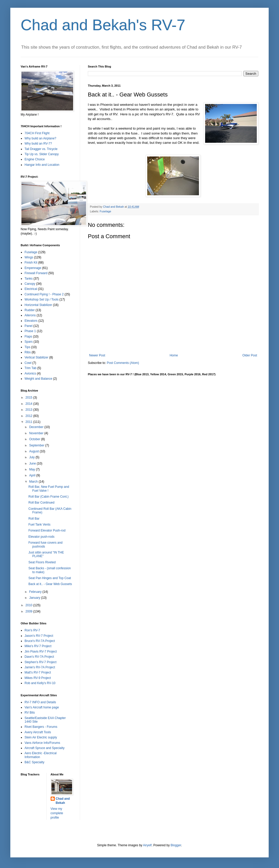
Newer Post (97, 355)
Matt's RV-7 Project (38, 672)
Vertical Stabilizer (36, 357)
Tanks (29, 279)
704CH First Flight (37, 133)
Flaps (28, 336)
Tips (27, 347)
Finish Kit (31, 263)
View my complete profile (57, 813)
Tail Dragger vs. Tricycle (41, 149)
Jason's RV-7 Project (39, 636)
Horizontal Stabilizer (38, 305)
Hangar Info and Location (42, 165)
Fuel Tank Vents (39, 525)
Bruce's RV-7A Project (40, 641)
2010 (29, 605)
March (34, 482)
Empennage (33, 268)
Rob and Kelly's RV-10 (40, 683)
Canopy (30, 284)
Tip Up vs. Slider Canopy (42, 154)
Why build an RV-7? (38, 144)
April (33, 475)
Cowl (28, 363)
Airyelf (147, 845)
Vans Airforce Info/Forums (42, 743)
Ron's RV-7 (32, 630)
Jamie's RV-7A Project (40, 667)
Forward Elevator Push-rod (47, 530)
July (32, 457)
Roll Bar (34, 519)
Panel (29, 326)
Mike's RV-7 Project (38, 646)
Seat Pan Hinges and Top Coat (50, 578)
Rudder (30, 310)
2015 (29, 398)
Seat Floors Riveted (42, 562)
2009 (29, 611)
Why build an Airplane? (40, 138)
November (37, 433)
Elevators (31, 321)
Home (174, 355)
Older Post (250, 355)
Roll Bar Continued (41, 503)
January (35, 598)
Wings (29, 257)
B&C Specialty (34, 762)
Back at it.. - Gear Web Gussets (50, 584)
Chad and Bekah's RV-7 (103, 25)
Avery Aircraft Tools (38, 732)
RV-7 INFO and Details (40, 702)
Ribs (28, 352)
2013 (29, 410)
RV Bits (30, 713)
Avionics (30, 373)
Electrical (31, 289)
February (36, 592)
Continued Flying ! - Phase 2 (44, 294)
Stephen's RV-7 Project (40, 662)
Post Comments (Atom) (123, 363)
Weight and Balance (38, 379)
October (35, 439)
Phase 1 (30, 331)
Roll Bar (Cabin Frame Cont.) (48, 497)
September (37, 445)
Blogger (176, 845)
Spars (29, 342)
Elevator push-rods (41, 537)
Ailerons (30, 315)
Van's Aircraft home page (42, 707)
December (37, 427)
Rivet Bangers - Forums (41, 727)
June (33, 463)
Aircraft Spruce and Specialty (45, 748)
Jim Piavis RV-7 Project (41, 652)
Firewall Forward (36, 273)
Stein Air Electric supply (41, 737)
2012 (29, 416)
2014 (29, 404)
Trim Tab (30, 368)
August (34, 451)
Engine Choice (35, 159)
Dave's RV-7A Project (39, 657)
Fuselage (105, 211)
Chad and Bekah (63, 801)
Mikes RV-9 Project (38, 678)
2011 (29, 422)
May (33, 469)
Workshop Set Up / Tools (42, 300)
